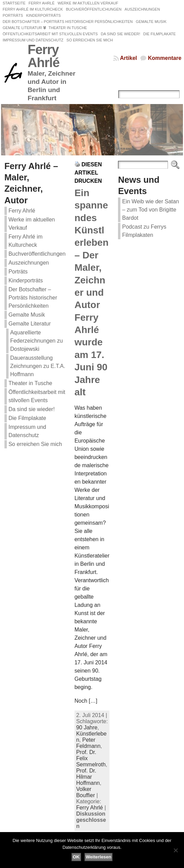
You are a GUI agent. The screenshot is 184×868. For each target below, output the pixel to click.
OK (76, 857)
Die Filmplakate (27, 418)
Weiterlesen (99, 857)
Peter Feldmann (88, 743)
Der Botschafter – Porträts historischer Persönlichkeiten (33, 298)
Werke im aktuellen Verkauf (32, 224)
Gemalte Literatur (30, 324)
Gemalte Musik (27, 315)
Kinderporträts (26, 280)
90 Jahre (87, 727)
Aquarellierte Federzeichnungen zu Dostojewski (37, 341)
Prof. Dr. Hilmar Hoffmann (88, 777)
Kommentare (165, 58)
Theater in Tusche (30, 383)
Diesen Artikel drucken (88, 173)
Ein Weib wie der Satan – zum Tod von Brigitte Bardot (150, 210)
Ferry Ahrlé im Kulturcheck (26, 241)
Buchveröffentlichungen (37, 254)
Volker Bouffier (86, 792)
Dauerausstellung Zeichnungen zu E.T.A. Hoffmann (38, 366)
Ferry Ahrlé (44, 56)
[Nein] (175, 850)
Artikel (129, 58)
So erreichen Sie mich (35, 444)
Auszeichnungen (29, 263)
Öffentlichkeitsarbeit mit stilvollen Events (37, 396)
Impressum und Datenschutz (27, 431)
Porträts (18, 272)
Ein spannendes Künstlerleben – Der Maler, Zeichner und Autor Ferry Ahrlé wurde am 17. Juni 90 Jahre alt (92, 292)
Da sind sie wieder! (32, 409)
